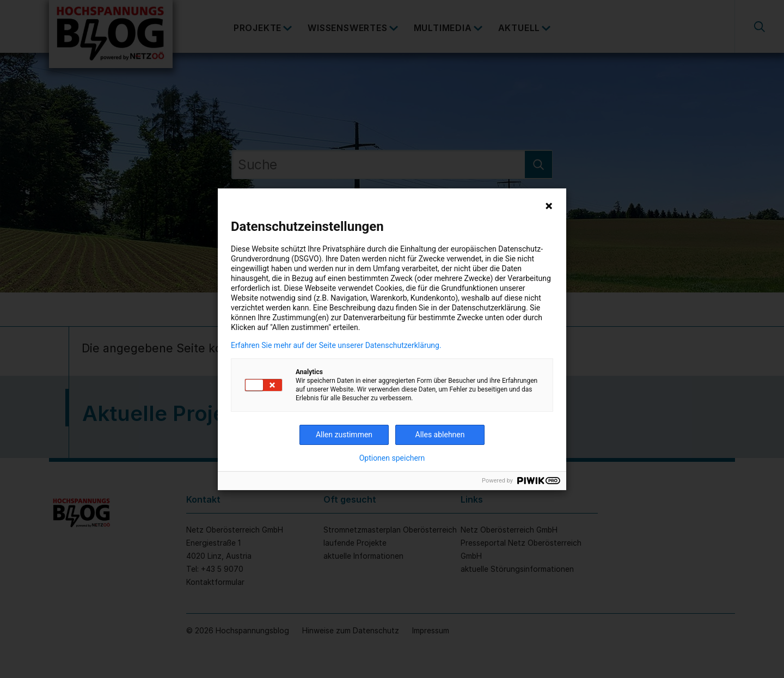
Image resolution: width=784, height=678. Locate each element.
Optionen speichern (392, 458)
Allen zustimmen (344, 435)
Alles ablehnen (440, 435)
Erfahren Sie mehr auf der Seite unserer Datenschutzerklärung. (336, 345)
